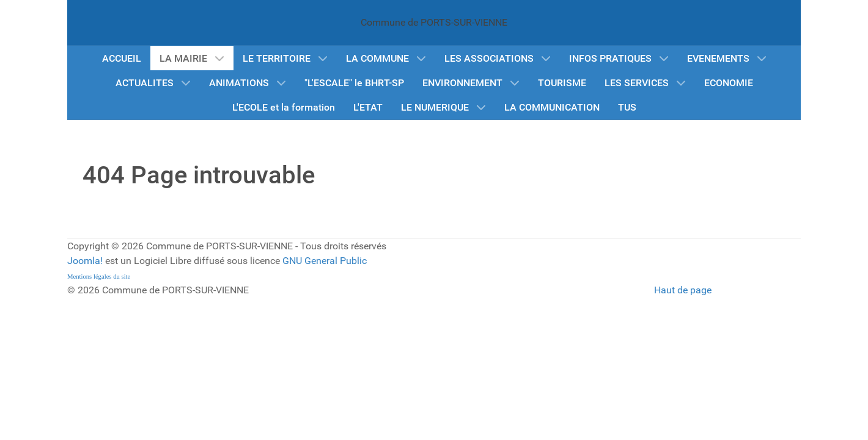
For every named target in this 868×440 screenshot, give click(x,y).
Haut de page (683, 290)
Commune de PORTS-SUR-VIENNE (434, 22)
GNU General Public (325, 261)
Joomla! (85, 261)
